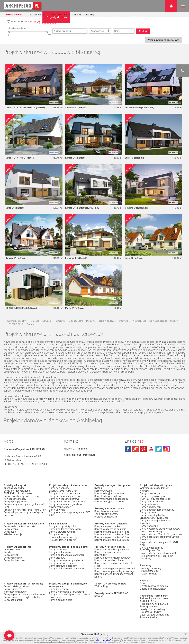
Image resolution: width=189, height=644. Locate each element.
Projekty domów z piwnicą (63, 537)
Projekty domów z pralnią (63, 540)
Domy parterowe (58, 550)
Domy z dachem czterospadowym (113, 558)
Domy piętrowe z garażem (63, 566)
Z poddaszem (76, 321)
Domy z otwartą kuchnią (62, 532)
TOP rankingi (101, 586)
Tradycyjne (124, 321)
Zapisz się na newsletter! (153, 589)
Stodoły (174, 321)
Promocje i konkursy (151, 568)
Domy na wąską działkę (107, 526)
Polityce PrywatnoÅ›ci (104, 640)
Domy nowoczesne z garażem (65, 504)
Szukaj (143, 31)
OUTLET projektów (150, 550)
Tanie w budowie (107, 321)
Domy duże (10, 532)
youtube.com (151, 449)
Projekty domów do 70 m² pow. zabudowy (156, 557)
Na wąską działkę (158, 321)
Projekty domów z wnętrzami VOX (158, 553)
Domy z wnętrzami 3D (152, 548)
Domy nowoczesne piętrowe (64, 499)
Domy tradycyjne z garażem (109, 502)
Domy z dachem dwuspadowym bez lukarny (114, 575)
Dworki (98, 488)
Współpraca (105, 17)
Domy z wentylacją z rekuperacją (21, 496)
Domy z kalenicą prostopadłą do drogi (115, 569)
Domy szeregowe (13, 558)
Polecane (34, 321)
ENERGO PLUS (16, 324)
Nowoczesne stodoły (15, 499)
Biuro (143, 583)
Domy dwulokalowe (14, 560)
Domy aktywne (57, 510)
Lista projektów (36, 15)
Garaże (8, 552)
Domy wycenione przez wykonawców (160, 529)
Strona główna (14, 15)
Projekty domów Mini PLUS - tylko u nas (25, 510)
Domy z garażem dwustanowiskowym (24, 594)
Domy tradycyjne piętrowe (108, 496)
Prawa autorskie (149, 617)
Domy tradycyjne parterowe (109, 493)
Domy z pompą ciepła (15, 502)
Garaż (117, 31)
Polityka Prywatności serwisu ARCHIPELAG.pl (155, 600)
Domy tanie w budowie (107, 511)
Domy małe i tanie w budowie (19, 526)
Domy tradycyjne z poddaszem (111, 499)
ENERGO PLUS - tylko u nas (18, 493)
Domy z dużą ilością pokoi (63, 526)
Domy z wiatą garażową (17, 586)
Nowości (47, 321)
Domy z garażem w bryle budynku (22, 597)
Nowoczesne (139, 321)
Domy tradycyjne (103, 491)
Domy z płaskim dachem (108, 552)
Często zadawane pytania (154, 586)
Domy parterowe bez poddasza (66, 560)
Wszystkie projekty (17, 321)
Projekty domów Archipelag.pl (22, 6)
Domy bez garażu (13, 600)
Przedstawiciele (148, 574)
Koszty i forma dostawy (153, 609)
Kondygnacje (98, 31)
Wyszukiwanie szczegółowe (163, 40)
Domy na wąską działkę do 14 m (112, 532)
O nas (123, 17)
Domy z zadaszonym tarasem (65, 529)
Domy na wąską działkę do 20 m (112, 540)
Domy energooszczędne (17, 491)
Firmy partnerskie (149, 571)
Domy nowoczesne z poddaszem (67, 502)
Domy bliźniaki (11, 555)
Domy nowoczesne (59, 488)
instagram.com (166, 449)
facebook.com (128, 449)
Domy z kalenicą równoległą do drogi (114, 571)
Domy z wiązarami (59, 589)
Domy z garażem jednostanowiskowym (15, 590)
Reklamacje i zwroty (151, 612)
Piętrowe (91, 321)
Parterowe (60, 321)
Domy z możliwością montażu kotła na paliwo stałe (70, 596)
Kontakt (138, 17)
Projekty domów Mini (106, 517)
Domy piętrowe (57, 558)
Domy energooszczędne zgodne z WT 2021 (24, 506)
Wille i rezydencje (13, 534)
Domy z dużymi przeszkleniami (66, 493)
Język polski (183, 6)
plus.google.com (136, 449)
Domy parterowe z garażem (64, 563)
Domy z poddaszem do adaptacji (67, 555)
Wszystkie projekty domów (154, 488)
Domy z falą (101, 555)
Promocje (32, 324)
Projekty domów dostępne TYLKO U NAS (159, 544)
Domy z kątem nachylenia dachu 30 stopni (113, 564)
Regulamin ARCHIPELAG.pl (154, 604)
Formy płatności (148, 607)
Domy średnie (11, 529)
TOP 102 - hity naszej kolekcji (155, 499)
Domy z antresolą (58, 534)
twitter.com (159, 449)
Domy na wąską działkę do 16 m (112, 534)
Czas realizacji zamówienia (155, 615)
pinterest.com (143, 449)
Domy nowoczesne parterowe (65, 496)
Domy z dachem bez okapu (109, 560)
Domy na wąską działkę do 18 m (112, 537)
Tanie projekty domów (106, 514)
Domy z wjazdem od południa (110, 529)
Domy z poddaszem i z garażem (66, 569)
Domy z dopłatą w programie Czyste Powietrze (23, 514)
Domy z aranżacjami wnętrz (155, 521)
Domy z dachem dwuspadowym (112, 550)
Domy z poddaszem (60, 552)
